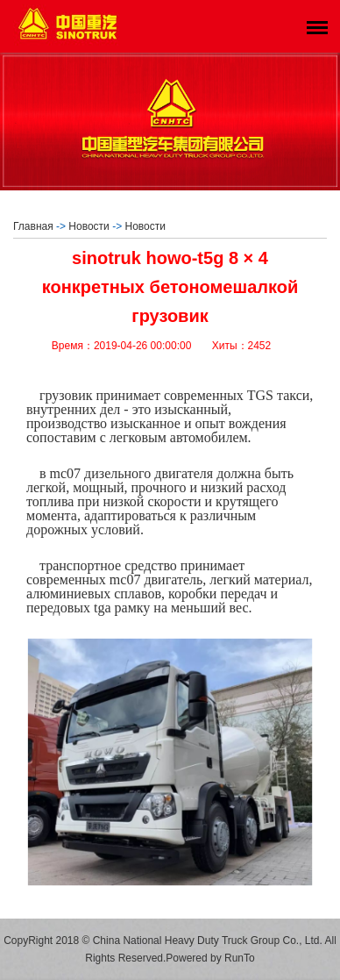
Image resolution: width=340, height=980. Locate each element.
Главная (33, 226)
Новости (89, 226)
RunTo (240, 958)
